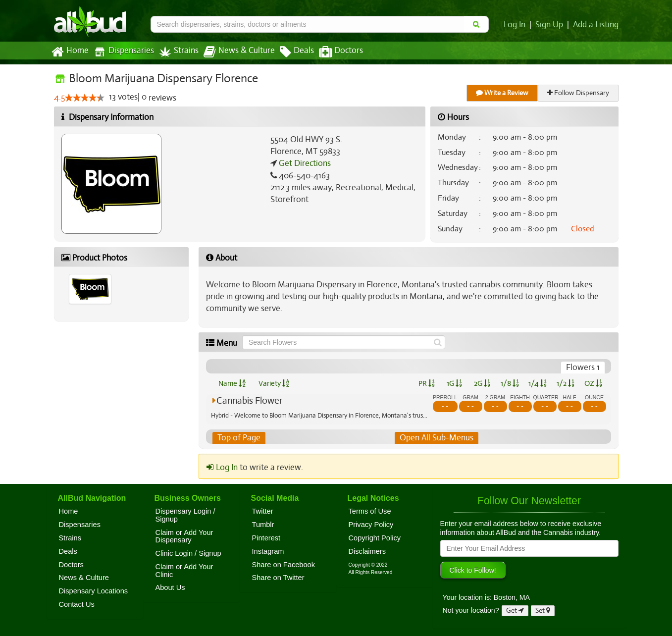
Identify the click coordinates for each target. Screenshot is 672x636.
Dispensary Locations (94, 591)
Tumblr (263, 525)
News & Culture (233, 52)
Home (70, 52)
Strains (175, 52)
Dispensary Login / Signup (185, 515)
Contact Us (77, 604)
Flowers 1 (583, 368)
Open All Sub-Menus (436, 438)
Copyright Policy (375, 538)
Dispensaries (121, 52)
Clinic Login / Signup (188, 553)
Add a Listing (596, 25)
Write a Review (503, 93)
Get (515, 610)
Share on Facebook (284, 565)
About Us (170, 588)
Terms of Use (370, 511)
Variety (274, 383)
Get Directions (304, 163)
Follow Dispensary (578, 93)
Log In (517, 25)
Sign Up (550, 25)
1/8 (510, 383)
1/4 (537, 383)
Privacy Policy (371, 525)
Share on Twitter (278, 578)
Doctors (333, 52)
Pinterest (266, 538)
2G (482, 383)
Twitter (263, 511)
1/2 (566, 383)
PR (427, 383)
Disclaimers (367, 551)
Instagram (268, 551)
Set (543, 610)
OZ (593, 383)
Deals (289, 52)
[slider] (84, 98)
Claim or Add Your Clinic (184, 571)
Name (232, 383)
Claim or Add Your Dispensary (184, 536)
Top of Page (238, 438)
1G (455, 383)
